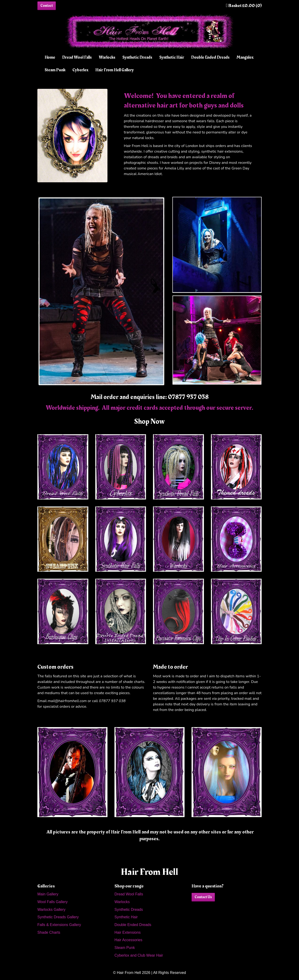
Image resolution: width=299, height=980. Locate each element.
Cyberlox (80, 70)
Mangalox (245, 57)
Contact (47, 6)
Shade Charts (49, 932)
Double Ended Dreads (210, 57)
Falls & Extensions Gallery (59, 925)
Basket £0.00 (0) (244, 6)
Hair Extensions (128, 932)
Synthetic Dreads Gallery (58, 917)
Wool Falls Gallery (53, 902)
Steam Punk (55, 70)
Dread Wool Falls (77, 57)
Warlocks (107, 57)
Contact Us (203, 897)
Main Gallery (48, 894)
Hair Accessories (128, 940)
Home (50, 57)
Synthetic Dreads (137, 57)
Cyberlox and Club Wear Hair (139, 955)
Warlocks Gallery (51, 910)
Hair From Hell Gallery (115, 70)
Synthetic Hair (172, 57)
